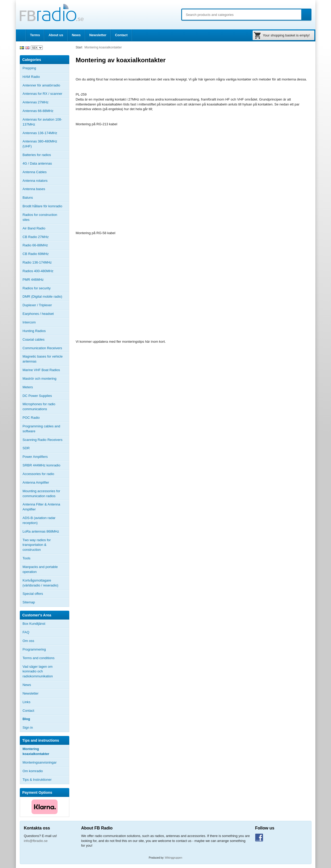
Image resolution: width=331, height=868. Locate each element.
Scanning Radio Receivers (43, 440)
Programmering (34, 649)
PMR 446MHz (33, 280)
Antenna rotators (35, 181)
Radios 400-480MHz (38, 271)
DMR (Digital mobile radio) (42, 296)
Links (27, 702)
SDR (26, 448)
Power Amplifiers (35, 457)
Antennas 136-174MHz (46, 133)
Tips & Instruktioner (37, 780)
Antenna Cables (35, 172)
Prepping (29, 68)
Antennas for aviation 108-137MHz (42, 122)
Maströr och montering (40, 379)
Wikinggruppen (174, 858)
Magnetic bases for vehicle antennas (43, 359)
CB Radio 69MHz (36, 254)
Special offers (33, 594)
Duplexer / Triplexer (37, 305)
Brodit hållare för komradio (42, 206)
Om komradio (33, 771)
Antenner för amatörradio (46, 85)
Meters (28, 387)
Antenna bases (46, 189)
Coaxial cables (34, 339)
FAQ (26, 632)
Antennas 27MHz (46, 102)
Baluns (28, 198)
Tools (27, 558)
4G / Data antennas (37, 163)
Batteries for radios (37, 155)
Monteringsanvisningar (40, 762)
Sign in (28, 728)
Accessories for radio (46, 474)
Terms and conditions (39, 658)
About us (56, 35)
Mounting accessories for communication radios (42, 494)
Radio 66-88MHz (35, 245)
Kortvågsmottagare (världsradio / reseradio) (40, 583)
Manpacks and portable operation (40, 569)
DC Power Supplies (37, 396)
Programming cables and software (42, 429)
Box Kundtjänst (34, 624)
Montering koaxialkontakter (36, 751)
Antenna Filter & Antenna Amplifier (42, 507)
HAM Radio (46, 77)
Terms (35, 35)
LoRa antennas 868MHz (41, 531)
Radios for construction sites (40, 217)
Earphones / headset (38, 314)
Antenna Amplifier (36, 482)
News (76, 35)
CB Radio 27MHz (36, 237)
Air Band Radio (34, 228)
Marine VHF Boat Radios (41, 370)
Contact (121, 35)
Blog (26, 719)
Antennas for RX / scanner (42, 94)
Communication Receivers (42, 348)
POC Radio (31, 418)
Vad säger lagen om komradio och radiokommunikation (38, 672)
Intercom (29, 322)
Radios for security (37, 288)
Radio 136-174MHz (37, 262)
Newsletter (98, 35)
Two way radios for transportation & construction (37, 545)
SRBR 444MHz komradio (42, 465)
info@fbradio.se (36, 841)
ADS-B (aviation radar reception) (39, 520)
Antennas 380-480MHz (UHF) (46, 144)
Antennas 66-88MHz (46, 111)
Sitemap (29, 602)
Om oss (29, 641)
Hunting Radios (34, 331)
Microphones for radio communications (39, 407)
